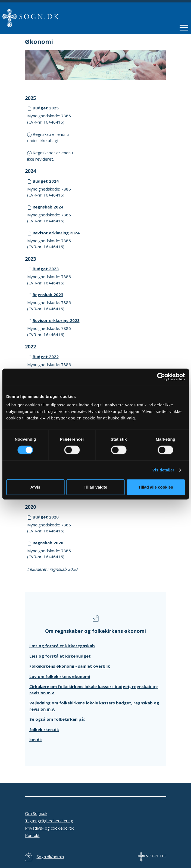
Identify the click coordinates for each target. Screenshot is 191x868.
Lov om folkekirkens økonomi (60, 676)
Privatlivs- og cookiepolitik (49, 828)
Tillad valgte (95, 487)
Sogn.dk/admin (50, 857)
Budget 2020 (46, 517)
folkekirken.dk (44, 729)
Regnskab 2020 (48, 543)
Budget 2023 (46, 269)
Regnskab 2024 (48, 207)
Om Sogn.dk (36, 813)
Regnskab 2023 (48, 295)
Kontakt (32, 835)
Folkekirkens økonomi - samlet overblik (70, 666)
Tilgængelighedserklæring (49, 821)
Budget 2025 (46, 108)
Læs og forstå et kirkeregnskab (62, 646)
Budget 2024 (46, 181)
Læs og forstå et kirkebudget (60, 656)
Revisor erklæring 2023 (56, 320)
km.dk (36, 740)
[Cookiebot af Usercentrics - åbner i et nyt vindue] (161, 377)
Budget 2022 (46, 357)
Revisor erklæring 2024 (56, 233)
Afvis (35, 487)
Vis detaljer (163, 470)
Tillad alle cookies (156, 487)
